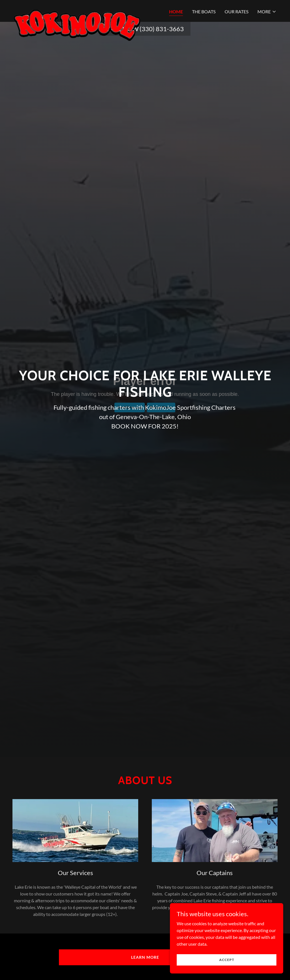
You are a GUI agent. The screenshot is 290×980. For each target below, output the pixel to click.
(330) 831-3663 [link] (162, 29)
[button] (267, 12)
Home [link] (176, 11)
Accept (227, 960)
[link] (77, 10)
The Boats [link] (204, 11)
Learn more (145, 957)
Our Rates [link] (236, 11)
